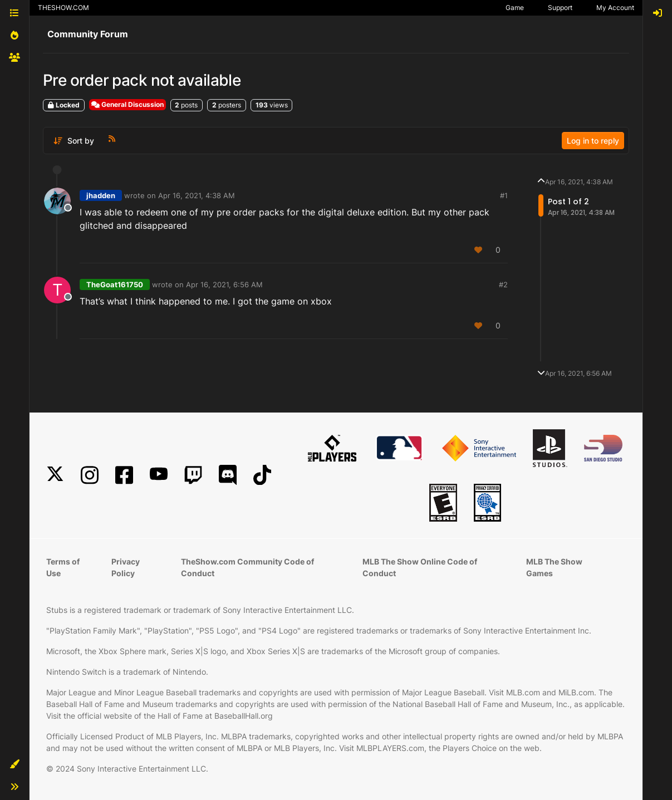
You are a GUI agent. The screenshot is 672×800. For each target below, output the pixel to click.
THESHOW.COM (63, 8)
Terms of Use (63, 567)
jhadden (101, 195)
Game (515, 8)
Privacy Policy (126, 567)
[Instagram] (90, 475)
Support (560, 8)
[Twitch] (193, 475)
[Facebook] (124, 475)
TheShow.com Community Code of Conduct (247, 567)
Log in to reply (593, 141)
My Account (615, 8)
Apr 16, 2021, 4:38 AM (197, 195)
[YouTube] (159, 475)
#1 (504, 195)
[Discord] (228, 475)
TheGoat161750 (115, 284)
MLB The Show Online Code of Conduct (420, 567)
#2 (503, 284)
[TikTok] (262, 475)
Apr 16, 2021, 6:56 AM (224, 284)
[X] (55, 475)
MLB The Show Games (554, 567)
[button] (14, 764)
